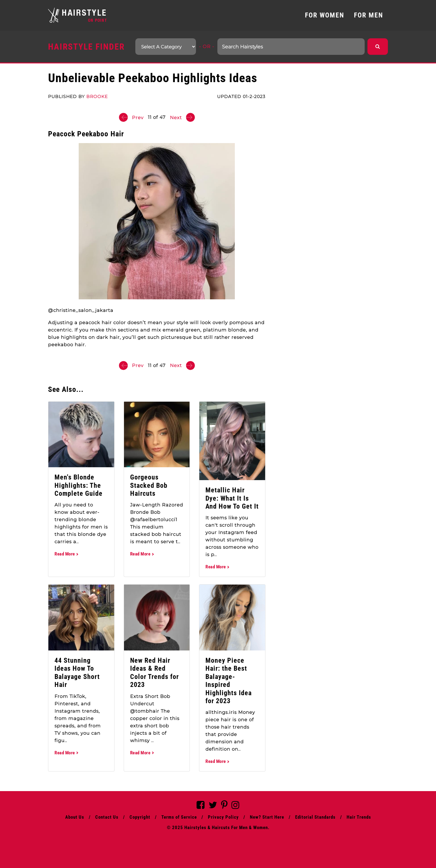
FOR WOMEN (325, 15)
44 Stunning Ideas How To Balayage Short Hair (77, 673)
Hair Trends (359, 817)
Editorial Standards (315, 817)
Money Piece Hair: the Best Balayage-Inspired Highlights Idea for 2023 (229, 681)
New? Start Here (267, 817)
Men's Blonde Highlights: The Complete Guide (79, 485)
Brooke (97, 97)
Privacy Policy (223, 817)
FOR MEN (368, 15)
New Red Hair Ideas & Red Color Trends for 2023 (154, 673)
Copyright (140, 817)
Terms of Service (179, 817)
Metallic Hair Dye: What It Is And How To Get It (232, 498)
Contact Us (107, 817)
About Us (75, 817)
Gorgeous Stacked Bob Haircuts (149, 485)
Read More (66, 554)
